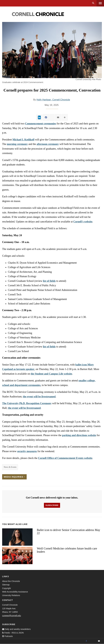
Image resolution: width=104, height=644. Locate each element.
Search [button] (93, 3)
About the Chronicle (11, 581)
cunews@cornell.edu (12, 616)
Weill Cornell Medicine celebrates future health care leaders (67, 550)
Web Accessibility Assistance (15, 592)
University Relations (11, 595)
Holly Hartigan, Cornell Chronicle (53, 100)
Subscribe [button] (52, 505)
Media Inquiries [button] (14, 477)
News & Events (10, 467)
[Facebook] (86, 641)
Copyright (6, 588)
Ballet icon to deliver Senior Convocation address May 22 (68, 532)
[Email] (99, 641)
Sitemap (6, 585)
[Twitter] (93, 641)
